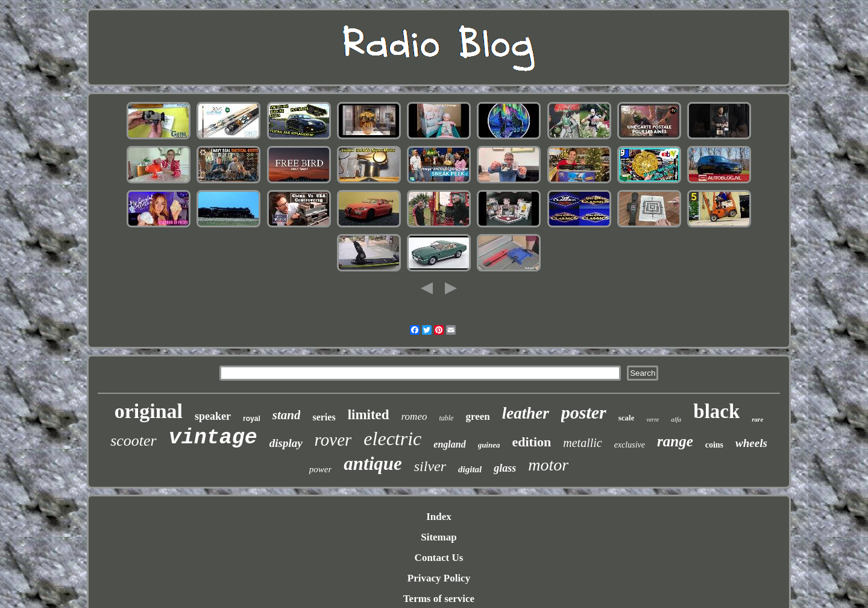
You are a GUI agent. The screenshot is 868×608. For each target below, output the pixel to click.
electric (392, 439)
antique (373, 464)
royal (252, 419)
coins (714, 445)
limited (369, 415)
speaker (213, 416)
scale (627, 418)
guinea (489, 445)
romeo (414, 416)
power (321, 469)
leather (526, 413)
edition (531, 442)
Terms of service (439, 599)
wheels (751, 443)
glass (505, 468)
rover (333, 440)
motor (548, 465)
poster (584, 412)
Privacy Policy (439, 578)
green (477, 416)
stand (287, 415)
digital (470, 469)
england (449, 444)
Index (439, 517)
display (286, 443)
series (324, 417)
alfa (676, 419)
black (716, 411)
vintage (213, 438)
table (446, 418)
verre (653, 420)
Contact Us (439, 558)
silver (430, 466)
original (149, 411)
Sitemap (439, 537)
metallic (582, 443)
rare (757, 419)
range (675, 441)
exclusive (630, 445)
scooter (134, 441)
